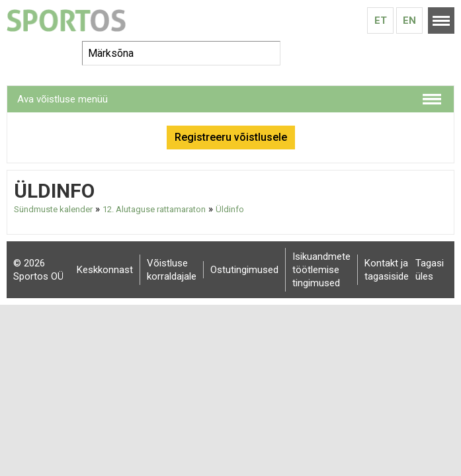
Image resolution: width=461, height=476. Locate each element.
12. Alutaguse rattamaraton (154, 209)
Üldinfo (230, 209)
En (409, 20)
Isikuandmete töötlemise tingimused (321, 270)
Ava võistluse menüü (63, 99)
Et (381, 20)
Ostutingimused (244, 270)
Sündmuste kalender (53, 209)
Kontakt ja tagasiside (387, 270)
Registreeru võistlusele (231, 137)
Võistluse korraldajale (172, 270)
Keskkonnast (105, 270)
